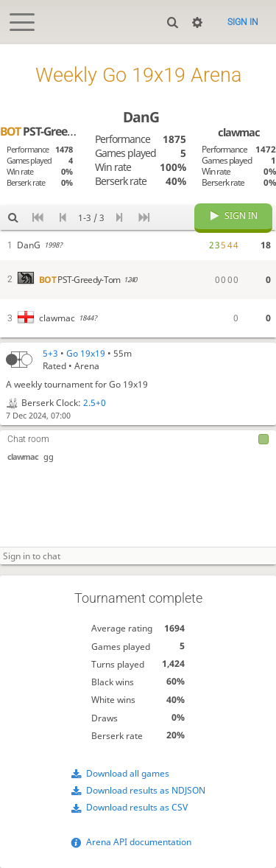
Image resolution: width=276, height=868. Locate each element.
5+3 (50, 353)
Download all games (128, 773)
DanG (141, 117)
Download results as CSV (137, 807)
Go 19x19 (86, 353)
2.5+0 (95, 403)
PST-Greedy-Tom (52, 131)
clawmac (23, 456)
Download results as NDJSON (146, 790)
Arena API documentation (139, 842)
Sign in (243, 22)
